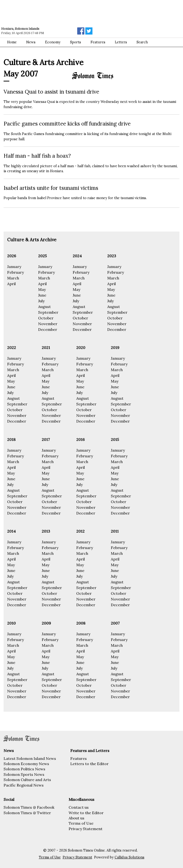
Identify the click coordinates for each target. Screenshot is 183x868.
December (48, 329)
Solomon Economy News (26, 764)
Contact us (79, 807)
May (42, 289)
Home (12, 42)
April (11, 284)
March (13, 278)
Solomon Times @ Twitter (27, 813)
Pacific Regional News (24, 785)
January (14, 267)
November (48, 324)
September (48, 312)
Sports (76, 42)
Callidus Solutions (130, 857)
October (46, 318)
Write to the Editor (86, 813)
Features (79, 758)
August (44, 307)
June (42, 295)
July (41, 301)
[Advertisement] (68, 13)
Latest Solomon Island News (30, 758)
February (15, 272)
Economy (53, 42)
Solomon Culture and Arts (27, 780)
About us (76, 818)
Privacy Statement (86, 829)
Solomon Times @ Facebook (29, 807)
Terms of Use (81, 823)
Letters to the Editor (89, 764)
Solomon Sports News (24, 774)
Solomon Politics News (24, 769)
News (31, 42)
